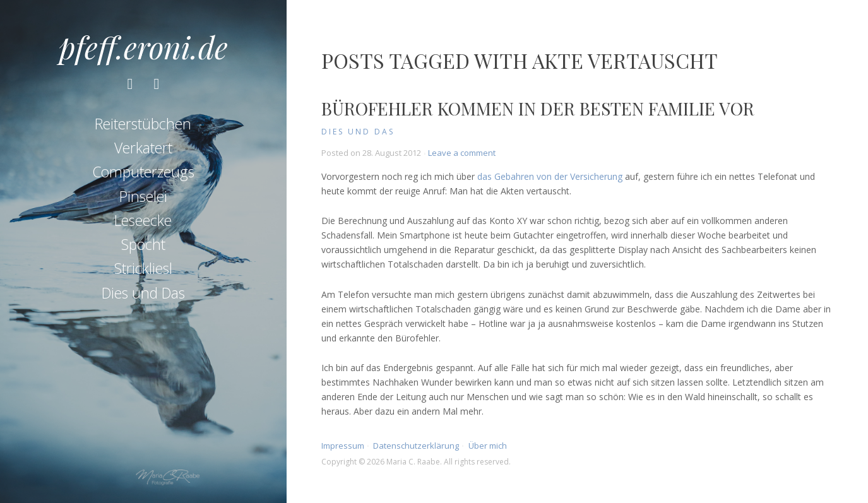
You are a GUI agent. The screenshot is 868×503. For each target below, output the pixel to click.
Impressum (343, 446)
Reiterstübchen (143, 124)
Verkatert (143, 148)
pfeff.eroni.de (143, 47)
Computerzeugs (143, 172)
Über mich (488, 446)
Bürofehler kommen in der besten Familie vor (538, 108)
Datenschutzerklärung (416, 446)
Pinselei (143, 196)
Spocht (143, 244)
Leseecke (143, 220)
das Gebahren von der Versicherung (550, 176)
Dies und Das (143, 293)
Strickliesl (143, 268)
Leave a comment (462, 153)
